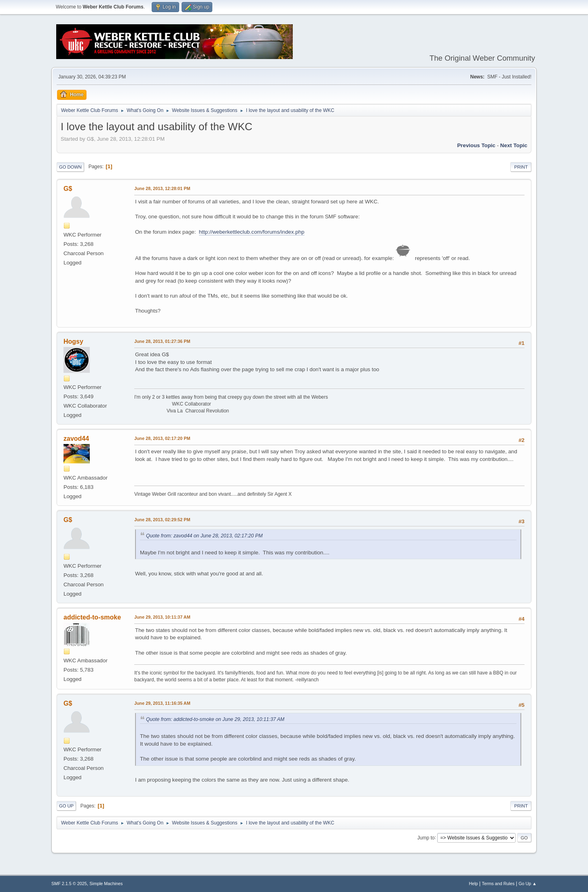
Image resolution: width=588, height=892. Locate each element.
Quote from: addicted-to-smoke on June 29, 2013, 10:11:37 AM (215, 719)
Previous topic (476, 145)
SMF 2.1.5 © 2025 (69, 884)
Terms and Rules (498, 884)
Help (474, 884)
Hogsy (73, 341)
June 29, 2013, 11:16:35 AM (162, 703)
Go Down (70, 167)
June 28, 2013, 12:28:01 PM (162, 188)
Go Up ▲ (528, 884)
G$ (68, 189)
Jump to (426, 837)
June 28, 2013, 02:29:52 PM (162, 520)
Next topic (514, 145)
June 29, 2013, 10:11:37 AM (162, 617)
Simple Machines (106, 884)
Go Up (66, 806)
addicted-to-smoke (92, 617)
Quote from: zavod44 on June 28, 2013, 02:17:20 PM (204, 536)
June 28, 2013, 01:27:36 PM (162, 341)
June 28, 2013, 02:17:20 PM (162, 438)
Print (521, 167)
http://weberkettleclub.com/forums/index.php (252, 232)
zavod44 (76, 439)
